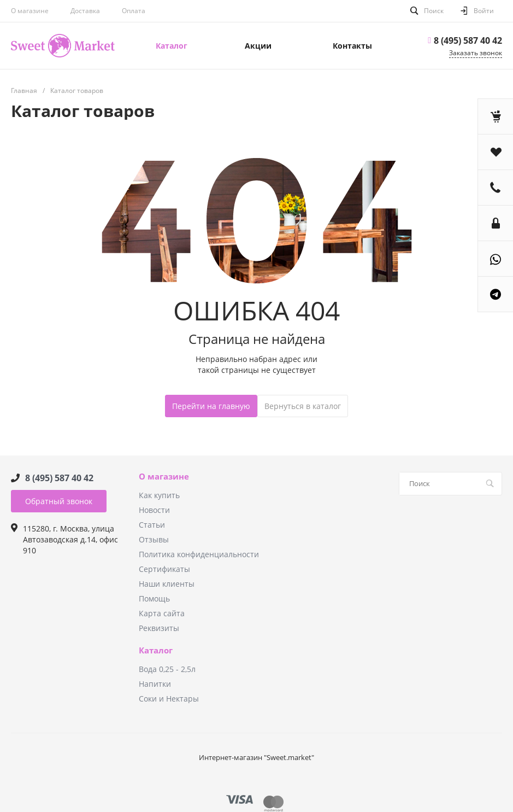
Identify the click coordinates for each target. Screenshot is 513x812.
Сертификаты (164, 569)
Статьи (152, 525)
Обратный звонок (59, 501)
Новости (154, 510)
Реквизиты (159, 628)
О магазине (30, 11)
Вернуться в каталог (303, 406)
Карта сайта (162, 613)
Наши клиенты (167, 584)
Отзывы (154, 539)
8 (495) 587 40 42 (468, 40)
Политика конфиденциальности (199, 554)
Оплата (134, 11)
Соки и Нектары (169, 699)
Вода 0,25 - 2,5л (167, 669)
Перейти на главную (211, 406)
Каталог (156, 651)
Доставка (85, 11)
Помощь (154, 598)
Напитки (155, 684)
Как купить (159, 495)
